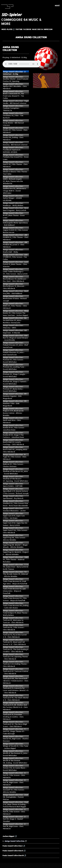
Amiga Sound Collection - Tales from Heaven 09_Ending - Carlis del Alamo (16, 605)
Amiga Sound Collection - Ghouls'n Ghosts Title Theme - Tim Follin (16, 172)
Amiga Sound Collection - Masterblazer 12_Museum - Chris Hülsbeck (14, 286)
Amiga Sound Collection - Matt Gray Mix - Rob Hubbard (16, 292)
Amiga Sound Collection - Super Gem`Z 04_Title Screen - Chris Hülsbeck (16, 530)
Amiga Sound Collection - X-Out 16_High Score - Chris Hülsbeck (15, 782)
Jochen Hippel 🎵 (10, 836)
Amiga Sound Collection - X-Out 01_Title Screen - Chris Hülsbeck (15, 775)
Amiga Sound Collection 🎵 (16, 841)
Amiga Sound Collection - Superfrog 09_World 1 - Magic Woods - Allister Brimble (15, 545)
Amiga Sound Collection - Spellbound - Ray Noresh (13, 497)
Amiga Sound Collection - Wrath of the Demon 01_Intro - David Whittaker (16, 753)
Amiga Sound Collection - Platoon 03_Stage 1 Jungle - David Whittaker (15, 374)
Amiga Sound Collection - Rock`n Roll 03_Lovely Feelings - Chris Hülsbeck (13, 442)
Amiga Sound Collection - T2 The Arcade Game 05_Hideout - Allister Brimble (15, 574)
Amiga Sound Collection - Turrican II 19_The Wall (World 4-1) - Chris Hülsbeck (16, 698)
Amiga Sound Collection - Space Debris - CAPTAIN (13, 485)
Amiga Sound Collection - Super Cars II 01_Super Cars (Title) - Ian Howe (14, 516)
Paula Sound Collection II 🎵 (14, 851)
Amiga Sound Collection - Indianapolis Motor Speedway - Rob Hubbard (15, 223)
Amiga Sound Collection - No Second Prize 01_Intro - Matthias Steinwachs (15, 320)
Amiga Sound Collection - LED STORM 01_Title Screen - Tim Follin (15, 257)
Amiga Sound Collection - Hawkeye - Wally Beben (13, 204)
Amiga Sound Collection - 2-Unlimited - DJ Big (15, 73)
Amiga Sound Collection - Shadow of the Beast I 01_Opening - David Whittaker (16, 479)
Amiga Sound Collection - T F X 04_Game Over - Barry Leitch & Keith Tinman (16, 567)
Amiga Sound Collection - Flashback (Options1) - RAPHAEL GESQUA (13, 150)
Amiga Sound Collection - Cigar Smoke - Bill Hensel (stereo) (16, 102)
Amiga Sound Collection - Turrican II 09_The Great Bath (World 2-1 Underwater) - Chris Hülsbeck (16, 680)
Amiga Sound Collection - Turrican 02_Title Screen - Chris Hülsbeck (14, 627)
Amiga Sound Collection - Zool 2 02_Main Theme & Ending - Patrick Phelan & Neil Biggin (15, 804)
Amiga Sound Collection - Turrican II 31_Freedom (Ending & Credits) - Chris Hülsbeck (13, 716)
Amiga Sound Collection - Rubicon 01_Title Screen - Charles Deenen (13, 464)
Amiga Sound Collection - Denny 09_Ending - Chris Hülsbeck (13, 137)
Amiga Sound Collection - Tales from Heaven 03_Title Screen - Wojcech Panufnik (15, 598)
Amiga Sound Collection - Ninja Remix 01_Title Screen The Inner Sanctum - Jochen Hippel (16, 313)
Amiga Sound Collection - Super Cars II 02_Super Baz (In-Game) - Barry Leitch (15, 523)
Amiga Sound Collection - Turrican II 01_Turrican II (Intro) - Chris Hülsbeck (16, 671)
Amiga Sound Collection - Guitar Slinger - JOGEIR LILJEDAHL (13, 198)
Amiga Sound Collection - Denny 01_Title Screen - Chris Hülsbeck (15, 130)
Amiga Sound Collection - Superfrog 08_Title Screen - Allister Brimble (15, 538)
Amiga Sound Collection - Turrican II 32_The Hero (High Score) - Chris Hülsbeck (15, 724)
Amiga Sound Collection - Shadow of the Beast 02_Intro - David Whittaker (15, 471)
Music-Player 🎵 (8, 29)
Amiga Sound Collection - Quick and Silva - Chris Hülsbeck (13, 420)
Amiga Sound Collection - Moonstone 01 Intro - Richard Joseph (15, 298)
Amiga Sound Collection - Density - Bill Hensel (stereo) (15, 144)
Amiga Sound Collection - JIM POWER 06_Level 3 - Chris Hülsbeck (15, 245)
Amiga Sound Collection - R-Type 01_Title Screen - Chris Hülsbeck (15, 457)
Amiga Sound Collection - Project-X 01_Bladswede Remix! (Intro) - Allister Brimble (13, 412)
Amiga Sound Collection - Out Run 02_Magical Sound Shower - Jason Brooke (16, 338)
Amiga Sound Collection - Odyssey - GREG (13, 327)
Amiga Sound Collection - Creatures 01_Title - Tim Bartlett (13, 115)
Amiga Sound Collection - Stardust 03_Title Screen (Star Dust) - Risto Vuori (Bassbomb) (16, 503)
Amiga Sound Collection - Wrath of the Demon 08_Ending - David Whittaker (15, 761)
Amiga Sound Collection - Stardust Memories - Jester (14, 509)
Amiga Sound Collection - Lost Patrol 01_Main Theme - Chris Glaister (15, 264)
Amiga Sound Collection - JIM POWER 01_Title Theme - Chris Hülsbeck (16, 237)
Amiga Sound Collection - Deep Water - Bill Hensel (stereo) (13, 123)
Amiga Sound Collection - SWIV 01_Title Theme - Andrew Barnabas (16, 559)
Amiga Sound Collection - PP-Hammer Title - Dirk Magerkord (15, 403)
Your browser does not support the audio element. (22, 64)
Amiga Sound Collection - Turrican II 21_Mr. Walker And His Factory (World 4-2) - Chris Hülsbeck (15, 706)
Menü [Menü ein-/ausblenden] (57, 6)
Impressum (48, 29)
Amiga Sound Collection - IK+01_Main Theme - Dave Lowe (14, 215)
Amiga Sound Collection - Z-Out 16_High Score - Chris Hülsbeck (15, 826)
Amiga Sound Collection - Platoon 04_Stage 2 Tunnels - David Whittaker (15, 382)
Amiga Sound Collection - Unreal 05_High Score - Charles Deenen (16, 739)
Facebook (27, 29)
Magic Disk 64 (38, 29)
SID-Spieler (11, 15)
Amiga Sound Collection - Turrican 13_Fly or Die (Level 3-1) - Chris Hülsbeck (15, 635)
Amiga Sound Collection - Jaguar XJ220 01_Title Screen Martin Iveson (15, 230)
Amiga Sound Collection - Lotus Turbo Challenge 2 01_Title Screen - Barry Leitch (15, 272)
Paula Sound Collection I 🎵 (14, 846)
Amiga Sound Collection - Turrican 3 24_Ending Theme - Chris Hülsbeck (15, 664)
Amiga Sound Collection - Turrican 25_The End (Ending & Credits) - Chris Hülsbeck (16, 649)
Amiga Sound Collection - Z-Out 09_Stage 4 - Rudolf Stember (15, 819)
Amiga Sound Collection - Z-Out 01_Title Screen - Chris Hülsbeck (15, 812)
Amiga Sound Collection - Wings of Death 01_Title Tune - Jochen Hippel (16, 746)
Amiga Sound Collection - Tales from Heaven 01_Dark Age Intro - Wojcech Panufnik (15, 581)
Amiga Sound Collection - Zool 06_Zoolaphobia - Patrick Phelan (15, 797)
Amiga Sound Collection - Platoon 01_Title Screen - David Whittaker (13, 360)
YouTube (19, 29)
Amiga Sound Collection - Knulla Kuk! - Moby (13, 251)
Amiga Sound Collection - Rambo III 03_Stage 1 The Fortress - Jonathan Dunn (13, 435)
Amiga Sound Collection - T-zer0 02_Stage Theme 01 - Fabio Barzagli (15, 731)
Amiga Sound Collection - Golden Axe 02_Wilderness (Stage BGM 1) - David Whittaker (15, 190)
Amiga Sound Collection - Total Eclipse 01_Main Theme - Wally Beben (16, 613)
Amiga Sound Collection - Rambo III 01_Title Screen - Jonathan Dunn (14, 428)
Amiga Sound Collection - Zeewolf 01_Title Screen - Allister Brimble (14, 790)
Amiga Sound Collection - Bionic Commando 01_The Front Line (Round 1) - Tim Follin (13, 95)
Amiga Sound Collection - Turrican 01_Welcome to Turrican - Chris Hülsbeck (13, 620)
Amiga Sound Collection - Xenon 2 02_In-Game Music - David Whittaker (15, 768)
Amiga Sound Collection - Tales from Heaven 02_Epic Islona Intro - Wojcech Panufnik (14, 590)
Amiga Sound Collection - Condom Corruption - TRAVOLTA (13, 108)
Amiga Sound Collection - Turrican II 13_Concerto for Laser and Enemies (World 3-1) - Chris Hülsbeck (16, 689)
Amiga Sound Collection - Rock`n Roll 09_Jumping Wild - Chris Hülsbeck (16, 449)
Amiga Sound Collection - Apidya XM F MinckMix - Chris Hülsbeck (15, 86)
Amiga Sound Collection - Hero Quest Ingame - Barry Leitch (16, 209)
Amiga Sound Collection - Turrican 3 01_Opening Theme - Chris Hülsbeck (15, 657)
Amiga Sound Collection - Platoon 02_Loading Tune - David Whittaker (14, 367)
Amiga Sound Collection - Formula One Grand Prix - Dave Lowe (16, 157)
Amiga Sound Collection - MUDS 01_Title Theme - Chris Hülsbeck (15, 306)
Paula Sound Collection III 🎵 (14, 855)
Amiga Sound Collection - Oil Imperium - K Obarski (15, 332)
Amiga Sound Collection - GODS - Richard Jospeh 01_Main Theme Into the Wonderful (13, 180)
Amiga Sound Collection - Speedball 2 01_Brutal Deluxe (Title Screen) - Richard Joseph (16, 491)
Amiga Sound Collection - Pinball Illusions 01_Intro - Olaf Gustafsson (14, 352)
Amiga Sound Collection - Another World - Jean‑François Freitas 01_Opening (16, 79)
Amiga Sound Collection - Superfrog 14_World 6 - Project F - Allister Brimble (16, 552)
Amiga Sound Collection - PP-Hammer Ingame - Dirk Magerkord (15, 396)
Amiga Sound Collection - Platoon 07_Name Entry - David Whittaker (13, 389)
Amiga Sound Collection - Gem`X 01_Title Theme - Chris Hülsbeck (15, 164)
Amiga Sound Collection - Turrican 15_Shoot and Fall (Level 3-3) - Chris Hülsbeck (14, 642)
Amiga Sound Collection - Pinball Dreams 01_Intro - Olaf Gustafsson (16, 345)
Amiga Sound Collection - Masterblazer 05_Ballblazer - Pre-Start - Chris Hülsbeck (15, 279)
